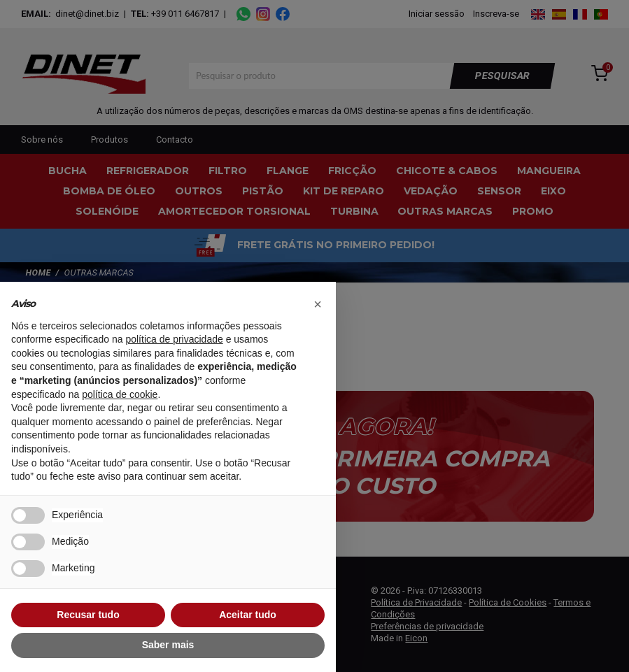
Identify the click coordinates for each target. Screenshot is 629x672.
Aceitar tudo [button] (248, 615)
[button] (318, 304)
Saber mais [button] (168, 645)
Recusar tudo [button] (88, 615)
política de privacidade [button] (174, 339)
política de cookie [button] (120, 394)
